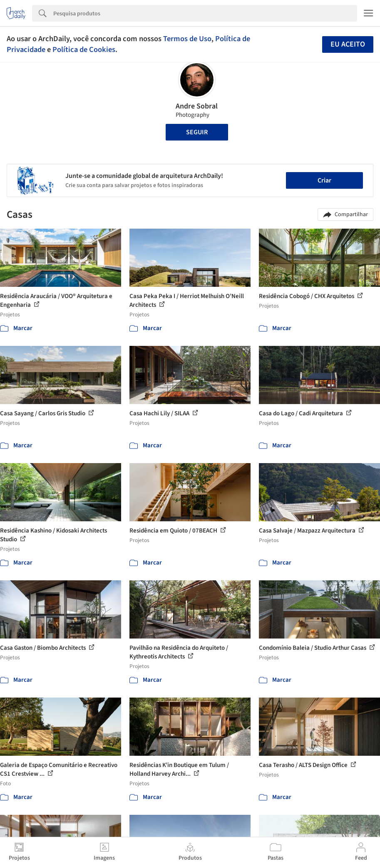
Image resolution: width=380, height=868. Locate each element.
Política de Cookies (84, 49)
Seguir (197, 132)
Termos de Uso (187, 39)
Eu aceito (348, 44)
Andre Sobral (197, 106)
